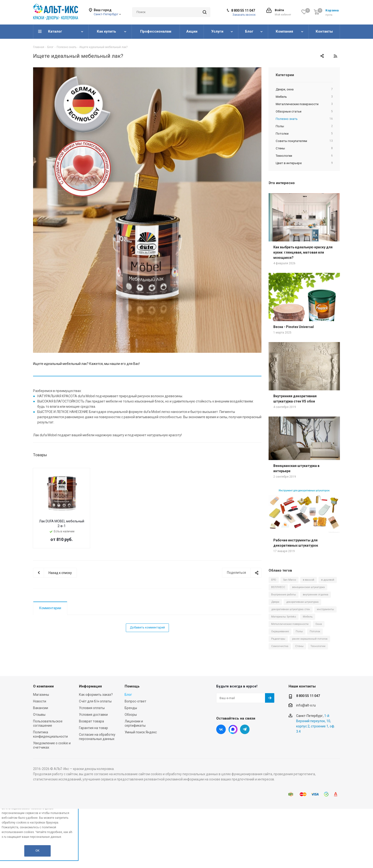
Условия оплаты (92, 708)
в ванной (309, 580)
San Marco (290, 580)
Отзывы (39, 715)
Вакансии (41, 708)
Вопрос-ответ (135, 701)
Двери (275, 602)
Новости (40, 701)
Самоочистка (280, 646)
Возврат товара (91, 721)
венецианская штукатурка (308, 587)
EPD (274, 580)
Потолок (315, 631)
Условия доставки (93, 715)
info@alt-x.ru (306, 705)
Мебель (308, 617)
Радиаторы (278, 639)
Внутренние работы (284, 595)
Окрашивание (280, 631)
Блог (128, 695)
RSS (335, 56)
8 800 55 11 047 (243, 10)
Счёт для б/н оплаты (95, 701)
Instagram (233, 729)
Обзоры (131, 715)
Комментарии (50, 608)
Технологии (318, 646)
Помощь (132, 686)
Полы (299, 631)
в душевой (328, 580)
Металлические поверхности (290, 624)
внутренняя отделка (316, 595)
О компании (43, 686)
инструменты (325, 609)
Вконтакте (221, 729)
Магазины (41, 695)
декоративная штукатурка (302, 602)
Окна (319, 624)
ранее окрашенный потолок (310, 639)
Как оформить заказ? (96, 695)
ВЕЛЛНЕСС (278, 587)
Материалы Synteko (284, 617)
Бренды (131, 708)
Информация (90, 686)
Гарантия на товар (93, 728)
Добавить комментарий (147, 627)
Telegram (245, 729)
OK (37, 851)
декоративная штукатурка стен (291, 609)
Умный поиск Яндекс (141, 732)
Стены (299, 646)
